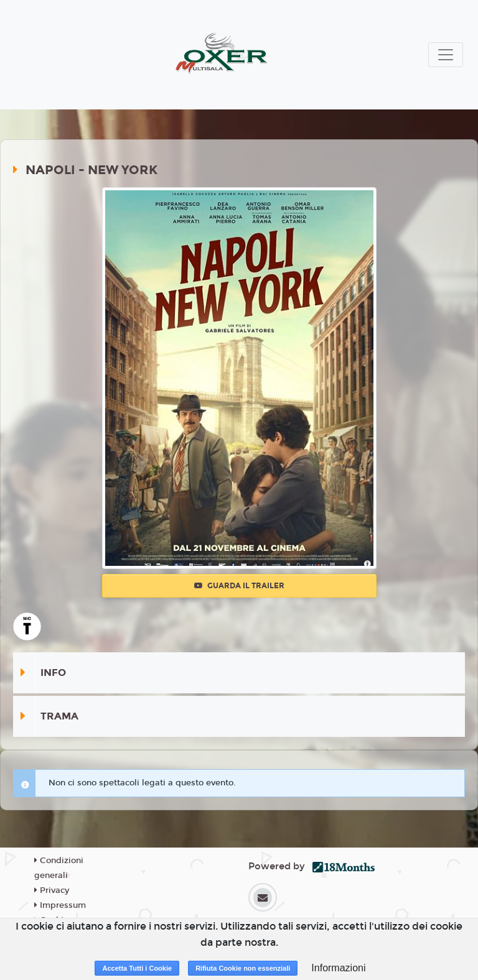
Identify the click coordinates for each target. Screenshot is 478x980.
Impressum (60, 905)
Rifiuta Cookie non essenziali (243, 968)
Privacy (52, 890)
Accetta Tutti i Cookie (137, 968)
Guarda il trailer (239, 586)
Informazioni (338, 968)
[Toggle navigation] (446, 55)
